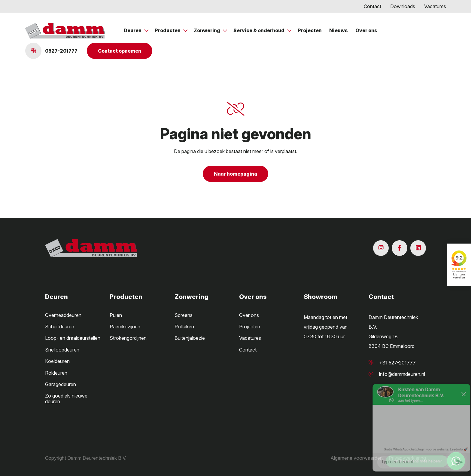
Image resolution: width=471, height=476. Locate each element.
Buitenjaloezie (190, 338)
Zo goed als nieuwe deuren (66, 398)
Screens (184, 315)
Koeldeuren (57, 361)
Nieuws (339, 30)
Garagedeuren (61, 384)
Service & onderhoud (259, 30)
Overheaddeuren (63, 315)
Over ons (366, 30)
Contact (372, 6)
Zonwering (207, 30)
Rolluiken (184, 327)
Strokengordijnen (128, 338)
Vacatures (435, 6)
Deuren (133, 30)
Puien (116, 315)
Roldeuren (56, 373)
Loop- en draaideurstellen (73, 338)
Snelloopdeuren (62, 350)
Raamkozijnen (125, 327)
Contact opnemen (120, 51)
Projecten (310, 30)
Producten (168, 30)
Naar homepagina (235, 174)
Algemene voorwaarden (357, 458)
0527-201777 (51, 51)
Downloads (403, 6)
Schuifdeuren (60, 327)
